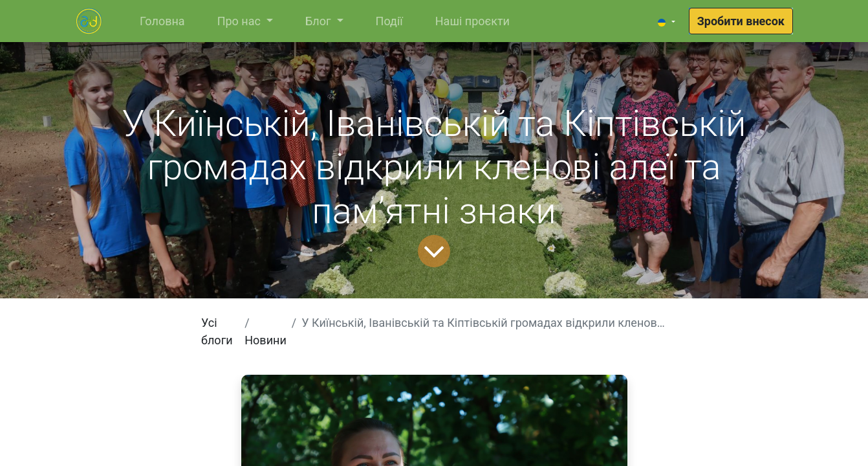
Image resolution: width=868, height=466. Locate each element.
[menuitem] (162, 21)
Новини (266, 340)
